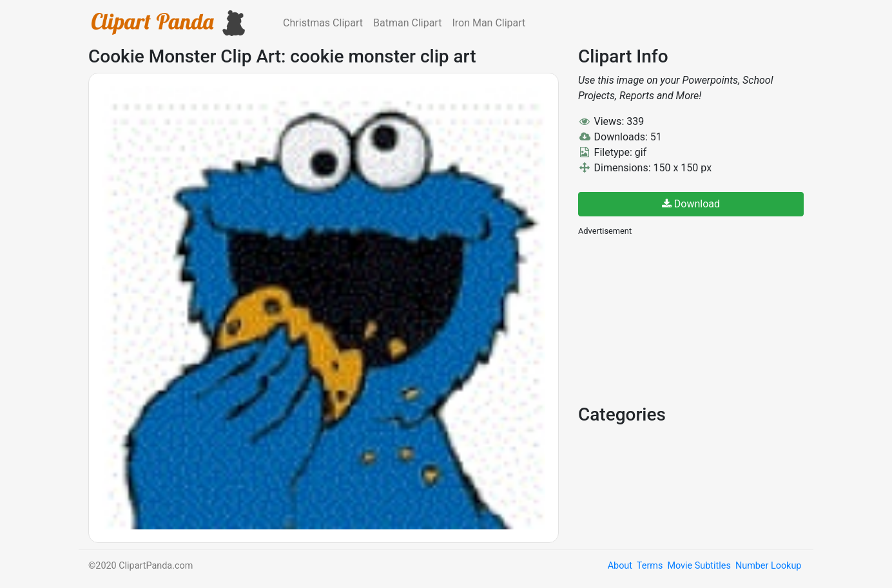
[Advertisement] (675, 319)
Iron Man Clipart (489, 23)
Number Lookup (768, 566)
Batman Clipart (407, 23)
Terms (650, 566)
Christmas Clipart (323, 23)
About (620, 566)
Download (691, 204)
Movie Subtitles (699, 566)
